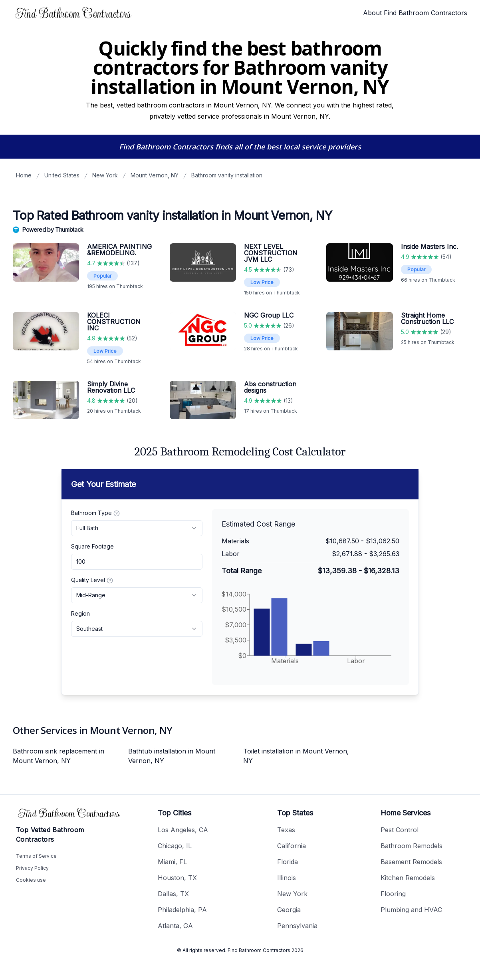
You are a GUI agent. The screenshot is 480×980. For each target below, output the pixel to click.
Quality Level (92, 580)
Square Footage (92, 546)
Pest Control (400, 830)
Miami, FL (172, 862)
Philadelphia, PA (182, 910)
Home (24, 175)
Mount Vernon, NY (155, 175)
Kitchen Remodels (408, 878)
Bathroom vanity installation (227, 175)
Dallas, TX (173, 894)
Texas (286, 830)
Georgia (289, 910)
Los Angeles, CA (183, 830)
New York (105, 175)
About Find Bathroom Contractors (415, 13)
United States (62, 175)
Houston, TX (177, 878)
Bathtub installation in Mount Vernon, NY (172, 756)
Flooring (393, 894)
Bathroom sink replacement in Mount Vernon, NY (59, 756)
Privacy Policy (32, 868)
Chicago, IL (175, 846)
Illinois (287, 878)
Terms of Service (36, 856)
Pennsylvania (297, 926)
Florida (288, 862)
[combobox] (137, 528)
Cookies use (31, 880)
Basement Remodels (411, 862)
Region (80, 613)
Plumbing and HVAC (411, 910)
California (292, 846)
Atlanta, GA (175, 926)
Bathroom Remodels (412, 846)
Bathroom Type (95, 513)
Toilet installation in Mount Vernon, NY (296, 756)
